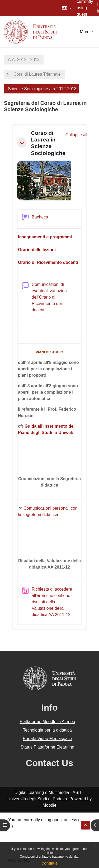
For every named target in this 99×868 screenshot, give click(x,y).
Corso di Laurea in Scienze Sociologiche (48, 143)
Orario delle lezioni (37, 250)
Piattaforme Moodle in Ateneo (48, 722)
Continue (49, 863)
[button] (67, 8)
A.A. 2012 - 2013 (24, 60)
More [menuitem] (85, 32)
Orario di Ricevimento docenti (48, 262)
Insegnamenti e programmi (45, 237)
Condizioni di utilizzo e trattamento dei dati (49, 857)
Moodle (49, 805)
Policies (15, 839)
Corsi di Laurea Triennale (37, 74)
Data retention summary (31, 833)
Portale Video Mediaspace (47, 739)
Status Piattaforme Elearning (48, 747)
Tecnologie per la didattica (47, 730)
